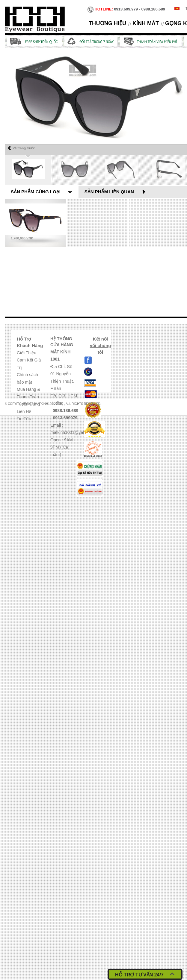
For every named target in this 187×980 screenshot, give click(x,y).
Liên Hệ (24, 411)
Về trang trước (24, 148)
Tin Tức (24, 419)
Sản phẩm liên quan (109, 192)
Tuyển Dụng (28, 404)
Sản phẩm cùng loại (36, 192)
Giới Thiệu (27, 353)
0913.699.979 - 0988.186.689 (126, 10)
